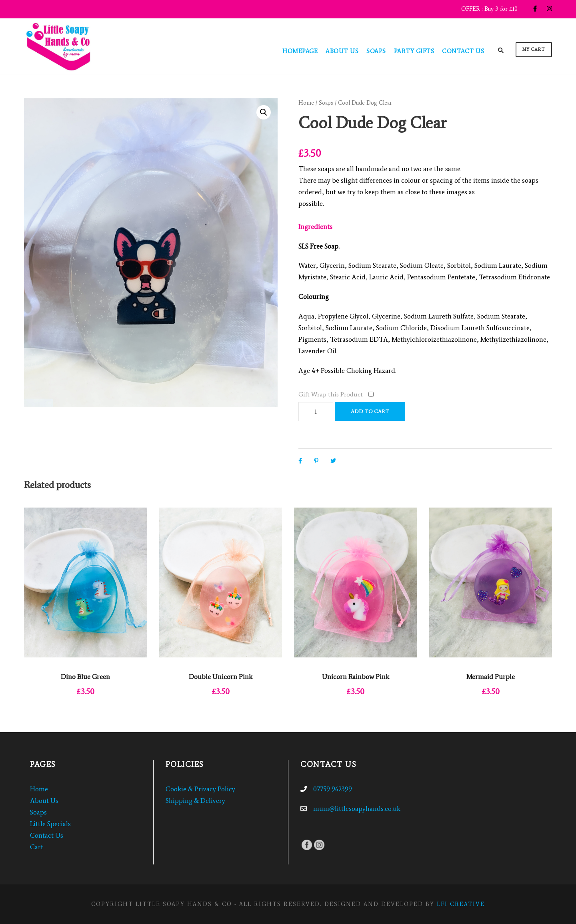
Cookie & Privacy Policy (200, 789)
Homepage (300, 51)
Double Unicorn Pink (221, 677)
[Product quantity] (316, 412)
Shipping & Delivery (195, 801)
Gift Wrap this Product (331, 394)
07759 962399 (333, 789)
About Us (342, 51)
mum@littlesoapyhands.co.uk (357, 808)
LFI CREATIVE (461, 904)
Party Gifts (414, 51)
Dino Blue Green (85, 677)
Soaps (376, 51)
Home (306, 103)
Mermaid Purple (491, 677)
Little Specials (50, 824)
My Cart (534, 49)
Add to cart (370, 411)
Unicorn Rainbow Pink (356, 677)
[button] (264, 112)
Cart (37, 847)
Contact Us (463, 51)
